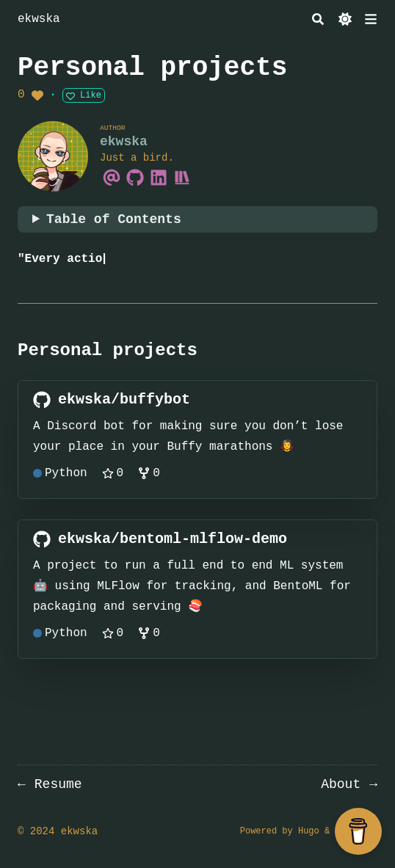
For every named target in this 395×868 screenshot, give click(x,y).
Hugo (309, 831)
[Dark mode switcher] (345, 19)
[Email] (112, 177)
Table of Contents (114, 219)
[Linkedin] (159, 177)
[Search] (318, 19)
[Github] (135, 177)
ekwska (39, 19)
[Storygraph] (182, 177)
